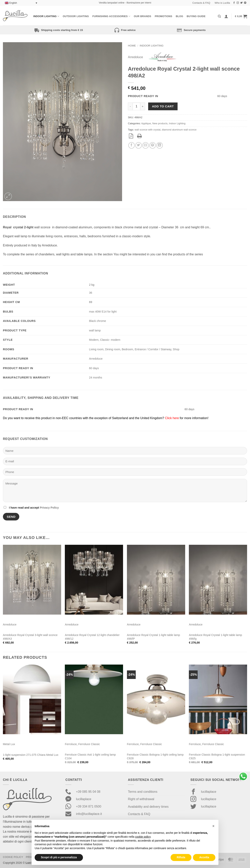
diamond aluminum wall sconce (179, 130)
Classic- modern (110, 340)
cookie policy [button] (143, 837)
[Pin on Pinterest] (153, 145)
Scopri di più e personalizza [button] (59, 857)
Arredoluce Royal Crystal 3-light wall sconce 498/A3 (30, 637)
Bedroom (127, 349)
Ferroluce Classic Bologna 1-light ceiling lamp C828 (155, 756)
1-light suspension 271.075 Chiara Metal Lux (31, 755)
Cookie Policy (13, 857)
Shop (176, 349)
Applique (146, 123)
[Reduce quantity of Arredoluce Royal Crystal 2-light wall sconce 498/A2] (130, 106)
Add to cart (163, 106)
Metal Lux (9, 744)
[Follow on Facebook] (234, 3)
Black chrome (97, 321)
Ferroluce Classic (89, 744)
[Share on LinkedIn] (160, 145)
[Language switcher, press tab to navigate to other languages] (21, 3)
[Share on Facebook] (132, 145)
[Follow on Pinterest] (245, 3)
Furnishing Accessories (111, 16)
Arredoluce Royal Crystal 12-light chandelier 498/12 (92, 637)
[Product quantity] (136, 106)
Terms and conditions (143, 792)
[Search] (219, 16)
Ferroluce (71, 744)
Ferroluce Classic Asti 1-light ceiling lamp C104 (90, 756)
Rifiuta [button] (181, 857)
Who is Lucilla (222, 3)
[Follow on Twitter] (241, 3)
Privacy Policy (49, 508)
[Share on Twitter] (139, 145)
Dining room (113, 349)
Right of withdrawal (141, 799)
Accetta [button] (204, 857)
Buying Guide (196, 16)
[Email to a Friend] (146, 145)
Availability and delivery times (148, 807)
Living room (96, 349)
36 (91, 293)
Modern (94, 340)
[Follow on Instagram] (238, 3)
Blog (180, 16)
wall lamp (95, 330)
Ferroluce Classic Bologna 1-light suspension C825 (217, 756)
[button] (241, 16)
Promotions (164, 16)
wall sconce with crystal (147, 130)
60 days (94, 368)
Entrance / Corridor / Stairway (153, 349)
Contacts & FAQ (201, 3)
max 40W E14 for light (103, 312)
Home (132, 46)
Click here (172, 418)
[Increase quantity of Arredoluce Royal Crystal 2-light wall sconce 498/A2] (143, 106)
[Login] (226, 16)
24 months (96, 378)
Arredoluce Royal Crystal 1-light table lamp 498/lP (154, 637)
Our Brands (142, 16)
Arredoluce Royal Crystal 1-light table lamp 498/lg (215, 637)
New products (160, 123)
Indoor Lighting (46, 16)
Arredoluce (135, 57)
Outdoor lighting (76, 16)
